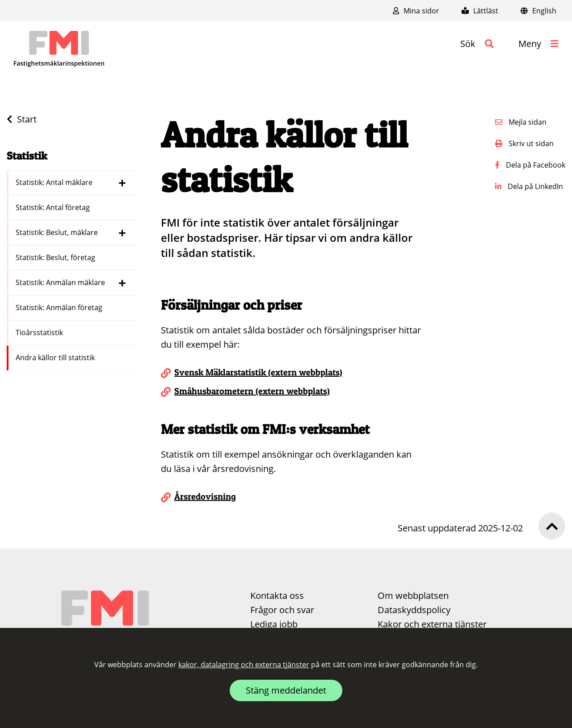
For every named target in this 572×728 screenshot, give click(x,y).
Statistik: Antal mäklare (55, 182)
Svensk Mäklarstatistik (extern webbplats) (258, 372)
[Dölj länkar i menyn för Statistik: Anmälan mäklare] (122, 283)
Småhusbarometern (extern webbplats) (252, 391)
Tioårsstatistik (40, 332)
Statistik (27, 156)
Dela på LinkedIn (529, 186)
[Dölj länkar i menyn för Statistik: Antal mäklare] (122, 183)
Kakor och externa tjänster (432, 624)
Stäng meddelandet (286, 690)
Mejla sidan (521, 122)
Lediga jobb (274, 624)
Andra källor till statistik (56, 358)
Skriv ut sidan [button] (524, 143)
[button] (477, 44)
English (538, 11)
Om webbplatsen (413, 595)
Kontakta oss (277, 595)
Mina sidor (416, 11)
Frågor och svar (282, 610)
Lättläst (480, 11)
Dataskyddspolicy (414, 610)
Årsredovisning (205, 497)
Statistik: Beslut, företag (56, 257)
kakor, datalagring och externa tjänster (244, 665)
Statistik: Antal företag (54, 207)
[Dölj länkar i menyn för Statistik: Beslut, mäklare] (122, 233)
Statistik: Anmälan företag (60, 307)
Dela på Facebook (530, 165)
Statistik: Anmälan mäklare (61, 282)
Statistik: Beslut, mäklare (58, 232)
